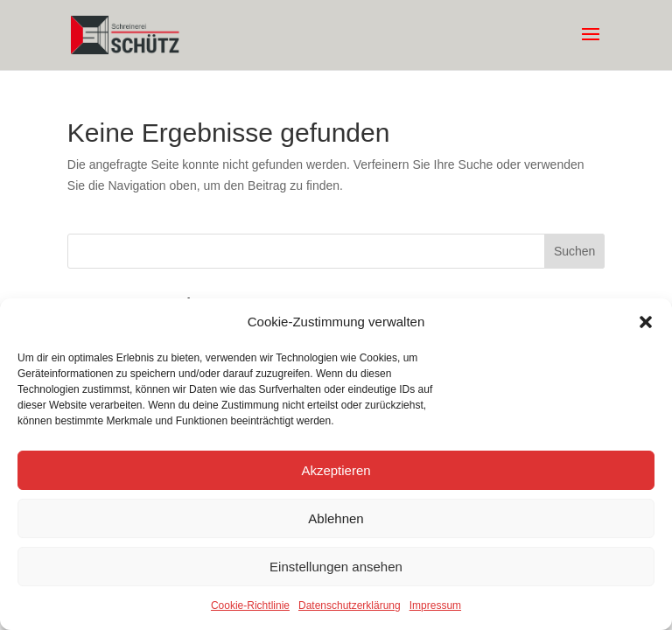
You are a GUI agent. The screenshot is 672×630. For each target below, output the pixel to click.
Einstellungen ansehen (336, 567)
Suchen (574, 251)
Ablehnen (336, 518)
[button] (646, 322)
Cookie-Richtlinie (250, 605)
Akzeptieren (336, 470)
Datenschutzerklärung (350, 605)
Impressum (435, 605)
